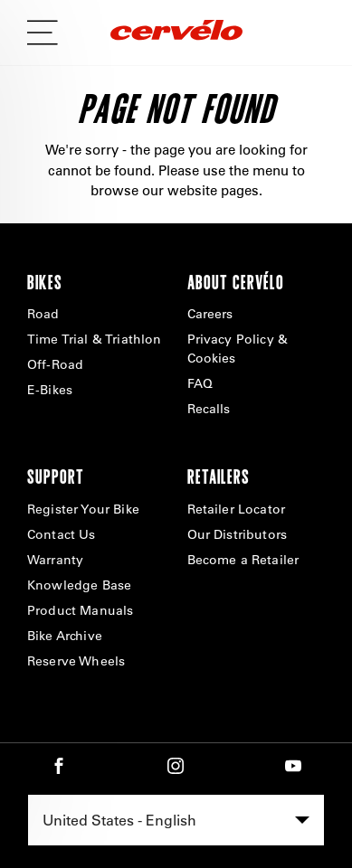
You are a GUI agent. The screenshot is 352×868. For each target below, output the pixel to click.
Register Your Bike (83, 509)
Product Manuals (80, 610)
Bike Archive (65, 636)
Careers (210, 314)
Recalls (209, 409)
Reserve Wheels (76, 661)
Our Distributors (238, 534)
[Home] (176, 33)
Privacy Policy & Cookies (238, 349)
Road (43, 314)
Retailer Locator (237, 509)
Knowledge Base (79, 585)
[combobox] (176, 820)
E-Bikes (50, 390)
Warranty (55, 560)
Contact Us (62, 534)
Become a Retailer (243, 560)
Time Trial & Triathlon (95, 339)
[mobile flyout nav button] (49, 33)
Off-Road (55, 364)
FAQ (200, 383)
